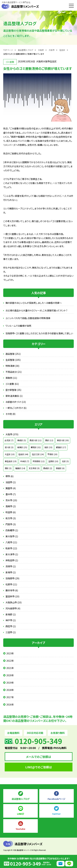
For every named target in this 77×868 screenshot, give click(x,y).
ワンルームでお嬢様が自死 (18, 326)
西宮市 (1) (11, 626)
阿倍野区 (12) (39, 461)
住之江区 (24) (38, 454)
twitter (56, 814)
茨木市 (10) (11, 500)
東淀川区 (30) (63, 440)
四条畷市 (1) (12, 530)
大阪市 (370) (12, 434)
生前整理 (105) (13, 360)
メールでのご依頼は (38, 757)
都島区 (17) (61, 447)
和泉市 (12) (11, 548)
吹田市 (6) (11, 512)
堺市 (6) (9, 476)
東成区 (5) (22, 440)
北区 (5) (65, 461)
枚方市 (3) (11, 518)
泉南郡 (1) (11, 614)
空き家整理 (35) (13, 390)
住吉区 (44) (23, 454)
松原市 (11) (11, 584)
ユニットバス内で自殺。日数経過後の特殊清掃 (28, 318)
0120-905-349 (25, 864)
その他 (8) (10, 414)
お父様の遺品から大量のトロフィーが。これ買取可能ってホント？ (36, 310)
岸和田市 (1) (12, 560)
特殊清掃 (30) (12, 366)
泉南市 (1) (11, 572)
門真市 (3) (11, 524)
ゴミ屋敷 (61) (12, 384)
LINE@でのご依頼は (39, 767)
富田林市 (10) (12, 596)
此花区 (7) (9, 440)
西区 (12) (49, 440)
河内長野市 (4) (13, 608)
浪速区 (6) (60, 468)
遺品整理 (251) (13, 354)
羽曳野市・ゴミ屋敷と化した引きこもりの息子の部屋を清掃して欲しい (39, 333)
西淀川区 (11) (36, 440)
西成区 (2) (48, 468)
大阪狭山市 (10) (14, 602)
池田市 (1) (11, 482)
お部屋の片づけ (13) (16, 402)
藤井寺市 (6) (12, 590)
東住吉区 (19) (11, 461)
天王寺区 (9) (34, 468)
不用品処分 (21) (14, 372)
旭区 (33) (48, 447)
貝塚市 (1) (11, 566)
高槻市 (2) (11, 506)
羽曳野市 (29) (12, 578)
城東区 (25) (22, 447)
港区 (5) (8, 468)
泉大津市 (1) (12, 554)
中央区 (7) (25, 461)
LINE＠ (21, 814)
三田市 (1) (11, 632)
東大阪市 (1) (12, 536)
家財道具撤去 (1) (14, 396)
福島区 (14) (20, 468)
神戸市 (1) (11, 620)
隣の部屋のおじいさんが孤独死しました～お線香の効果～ (34, 303)
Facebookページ (56, 799)
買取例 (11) (11, 378)
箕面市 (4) (11, 488)
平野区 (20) (52, 454)
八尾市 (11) (11, 542)
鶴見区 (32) (36, 447)
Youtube (21, 829)
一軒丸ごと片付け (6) (16, 408)
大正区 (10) (10, 454)
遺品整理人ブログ (21, 799)
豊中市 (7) (11, 494)
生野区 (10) (53, 461)
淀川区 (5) (9, 447)
